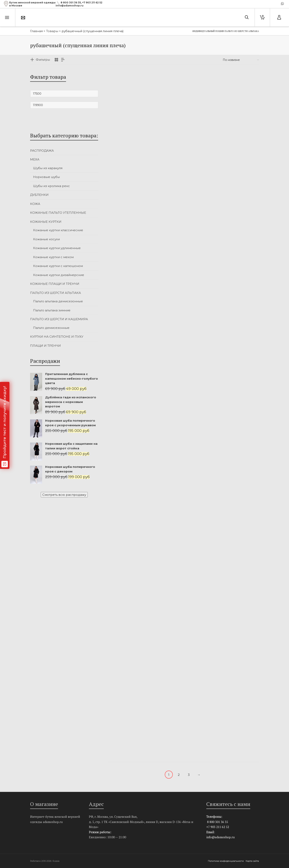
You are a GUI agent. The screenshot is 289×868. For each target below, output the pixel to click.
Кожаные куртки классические (58, 230)
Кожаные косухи (46, 239)
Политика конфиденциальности (226, 861)
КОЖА (35, 204)
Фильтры (43, 60)
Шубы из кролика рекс (51, 186)
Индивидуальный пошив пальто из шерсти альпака (226, 31)
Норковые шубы (46, 177)
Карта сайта (252, 861)
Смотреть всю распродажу (64, 495)
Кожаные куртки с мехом (53, 257)
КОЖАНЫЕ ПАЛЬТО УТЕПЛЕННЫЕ (58, 213)
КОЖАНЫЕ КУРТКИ (46, 222)
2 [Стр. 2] (179, 775)
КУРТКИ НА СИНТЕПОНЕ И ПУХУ (57, 337)
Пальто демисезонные (51, 328)
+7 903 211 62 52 (92, 3)
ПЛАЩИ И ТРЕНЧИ (45, 346)
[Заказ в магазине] (241, 60)
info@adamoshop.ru (220, 837)
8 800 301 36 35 (71, 3)
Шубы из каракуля (48, 168)
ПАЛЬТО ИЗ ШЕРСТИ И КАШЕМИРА (59, 319)
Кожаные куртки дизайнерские (59, 275)
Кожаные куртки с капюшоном (58, 266)
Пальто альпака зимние (52, 310)
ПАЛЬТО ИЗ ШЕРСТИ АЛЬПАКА (55, 293)
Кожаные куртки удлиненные (57, 248)
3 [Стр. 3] (189, 775)
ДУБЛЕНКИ (39, 195)
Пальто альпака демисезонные (58, 301)
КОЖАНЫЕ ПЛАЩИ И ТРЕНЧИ (55, 284)
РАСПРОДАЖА (42, 151)
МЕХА (35, 159)
